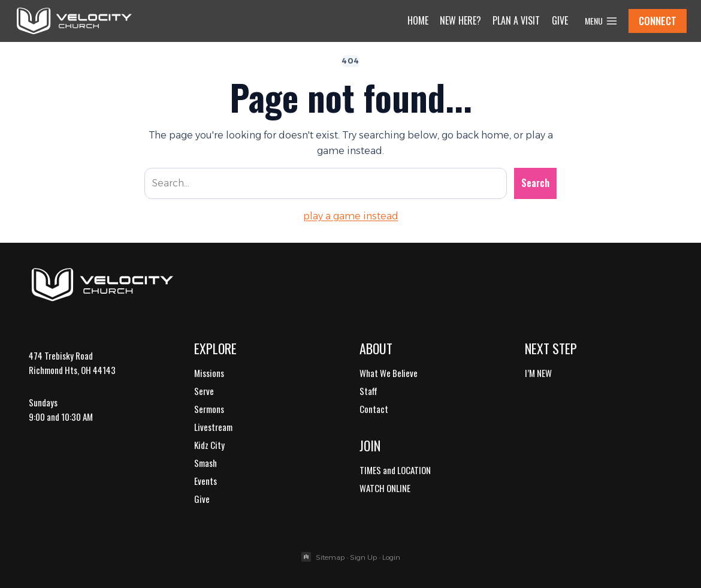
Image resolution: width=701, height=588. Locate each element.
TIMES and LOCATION (395, 470)
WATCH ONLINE (385, 488)
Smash (206, 463)
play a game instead (351, 216)
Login (391, 557)
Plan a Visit (516, 20)
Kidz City (209, 445)
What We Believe (389, 373)
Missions (209, 373)
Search (535, 183)
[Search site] (326, 183)
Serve (204, 391)
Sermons (209, 409)
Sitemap (330, 557)
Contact (374, 409)
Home (418, 20)
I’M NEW (538, 373)
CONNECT (658, 21)
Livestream (213, 427)
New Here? (460, 20)
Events (206, 481)
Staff (368, 391)
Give (560, 20)
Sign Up (363, 557)
